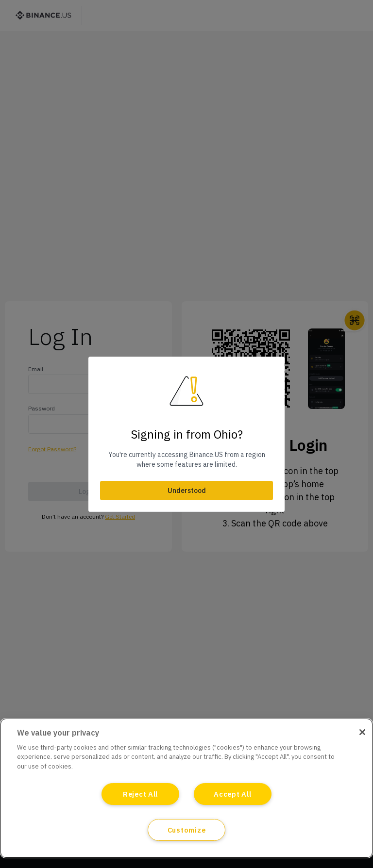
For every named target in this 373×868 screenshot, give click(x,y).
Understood (187, 491)
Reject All (140, 794)
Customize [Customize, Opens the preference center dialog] (186, 830)
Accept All (232, 794)
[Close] (362, 732)
